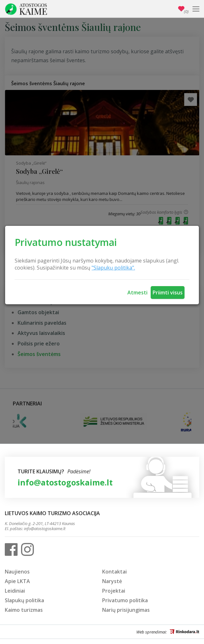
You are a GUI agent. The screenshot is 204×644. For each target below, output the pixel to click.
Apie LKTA (17, 581)
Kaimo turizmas (24, 610)
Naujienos (17, 572)
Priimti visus (168, 292)
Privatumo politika (125, 600)
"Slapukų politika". (113, 268)
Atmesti (137, 292)
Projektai (114, 591)
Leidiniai (15, 591)
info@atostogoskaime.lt (65, 482)
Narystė (112, 581)
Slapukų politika (24, 600)
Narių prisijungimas (126, 610)
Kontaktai (114, 572)
